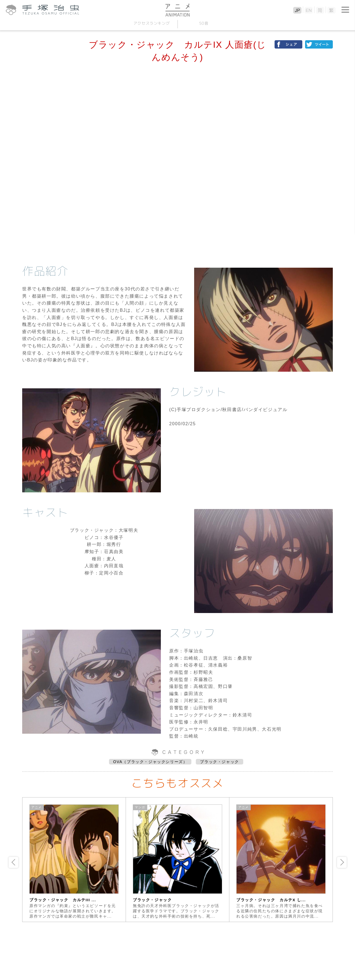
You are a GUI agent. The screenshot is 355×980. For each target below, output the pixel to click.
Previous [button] (13, 862)
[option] (74, 860)
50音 (204, 23)
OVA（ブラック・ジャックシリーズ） (150, 762)
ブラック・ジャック (219, 762)
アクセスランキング (151, 23)
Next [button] (342, 862)
